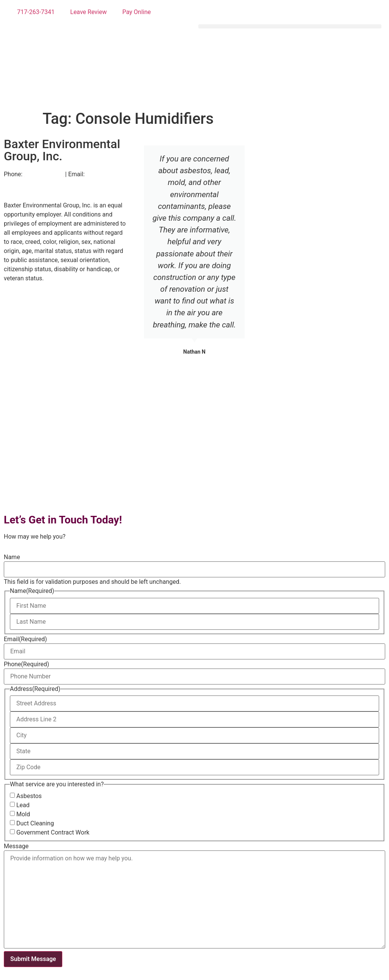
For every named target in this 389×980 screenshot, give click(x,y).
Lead (23, 805)
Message (16, 846)
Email (25, 639)
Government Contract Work (53, 833)
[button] (290, 26)
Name (12, 557)
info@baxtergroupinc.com (39, 183)
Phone (26, 664)
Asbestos (29, 796)
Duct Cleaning (35, 824)
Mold (23, 814)
